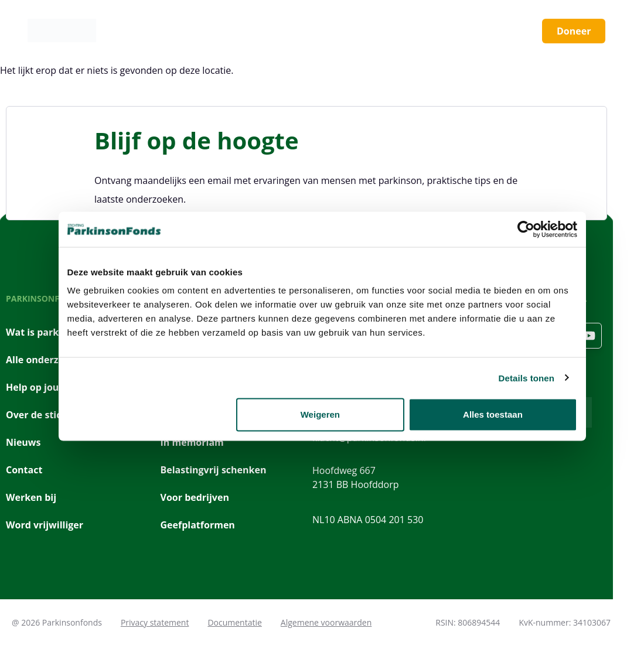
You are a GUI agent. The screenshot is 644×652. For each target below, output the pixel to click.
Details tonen (527, 378)
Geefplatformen (198, 525)
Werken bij (31, 497)
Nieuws (23, 442)
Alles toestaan (493, 414)
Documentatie (234, 622)
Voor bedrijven (195, 497)
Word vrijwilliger (45, 525)
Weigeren (320, 414)
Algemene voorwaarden (326, 622)
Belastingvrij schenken (214, 470)
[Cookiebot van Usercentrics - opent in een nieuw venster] (526, 229)
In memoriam (192, 442)
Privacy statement (155, 622)
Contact (24, 470)
